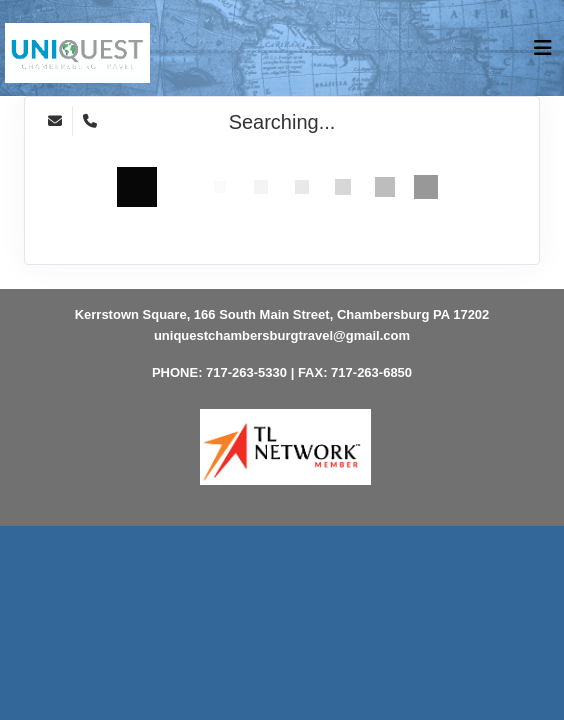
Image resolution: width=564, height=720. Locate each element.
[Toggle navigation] (543, 53)
